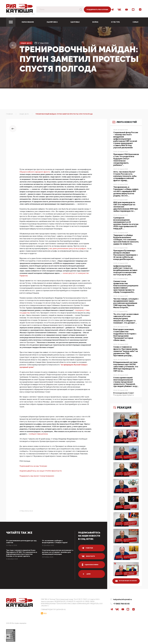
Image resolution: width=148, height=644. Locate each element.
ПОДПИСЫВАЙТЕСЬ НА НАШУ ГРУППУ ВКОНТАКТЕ (41, 471)
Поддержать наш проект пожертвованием (37, 476)
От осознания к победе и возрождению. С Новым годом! (56, 542)
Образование (28, 22)
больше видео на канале (125, 579)
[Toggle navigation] (11, 22)
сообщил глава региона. (38, 434)
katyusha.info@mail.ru (123, 599)
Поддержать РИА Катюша (97, 10)
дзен (86, 574)
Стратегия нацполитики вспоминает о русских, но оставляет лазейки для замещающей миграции (54, 554)
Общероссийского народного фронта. (35, 172)
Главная (9, 114)
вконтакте (89, 556)
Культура (115, 22)
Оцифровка (52, 22)
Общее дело (28, 43)
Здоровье (75, 22)
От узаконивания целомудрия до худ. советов (21, 542)
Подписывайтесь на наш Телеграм (33, 466)
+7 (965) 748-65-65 (121, 604)
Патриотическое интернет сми (20, 14)
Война (95, 22)
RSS (45, 613)
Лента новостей (122, 126)
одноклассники (90, 565)
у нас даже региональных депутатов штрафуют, (68, 249)
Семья (135, 22)
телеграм (88, 548)
